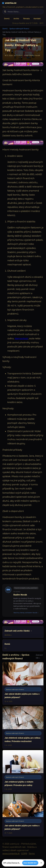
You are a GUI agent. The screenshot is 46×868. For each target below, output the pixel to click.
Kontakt (37, 19)
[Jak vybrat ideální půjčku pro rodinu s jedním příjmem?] (23, 683)
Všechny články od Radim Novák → (26, 613)
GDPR (24, 854)
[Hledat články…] (25, 12)
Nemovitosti (21, 339)
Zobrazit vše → (39, 656)
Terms (32, 854)
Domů (7, 19)
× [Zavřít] (41, 863)
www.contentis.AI (11, 854)
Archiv (16, 19)
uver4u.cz (11, 3)
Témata (26, 19)
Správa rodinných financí (19, 29)
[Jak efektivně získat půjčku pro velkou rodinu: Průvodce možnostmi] (23, 727)
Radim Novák (20, 595)
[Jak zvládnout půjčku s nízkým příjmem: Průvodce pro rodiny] (23, 771)
